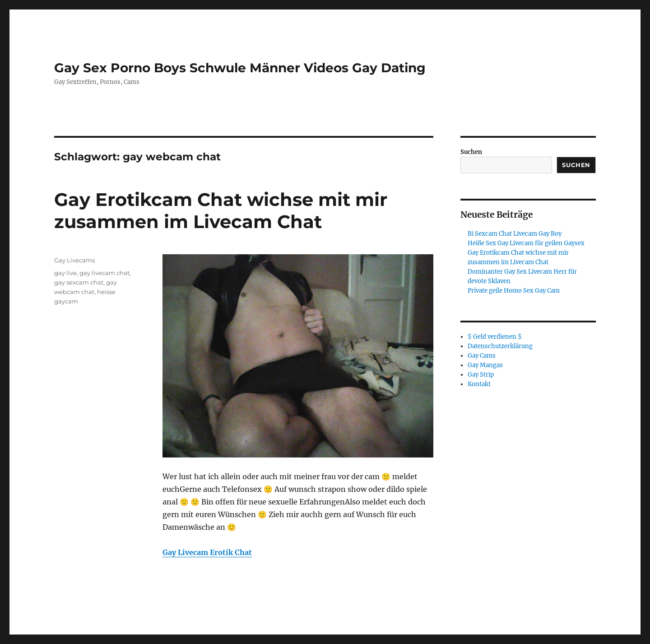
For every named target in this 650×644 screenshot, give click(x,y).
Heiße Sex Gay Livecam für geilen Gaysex (526, 243)
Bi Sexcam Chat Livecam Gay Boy (515, 234)
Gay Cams (482, 356)
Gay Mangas (485, 365)
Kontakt (479, 384)
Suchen (471, 152)
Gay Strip (481, 375)
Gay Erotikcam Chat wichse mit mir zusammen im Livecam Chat (221, 210)
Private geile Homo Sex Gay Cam (514, 291)
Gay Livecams (74, 260)
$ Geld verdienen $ (495, 337)
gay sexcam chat (79, 282)
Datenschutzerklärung (500, 346)
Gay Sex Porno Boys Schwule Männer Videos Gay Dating (240, 68)
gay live (65, 273)
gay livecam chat (104, 273)
